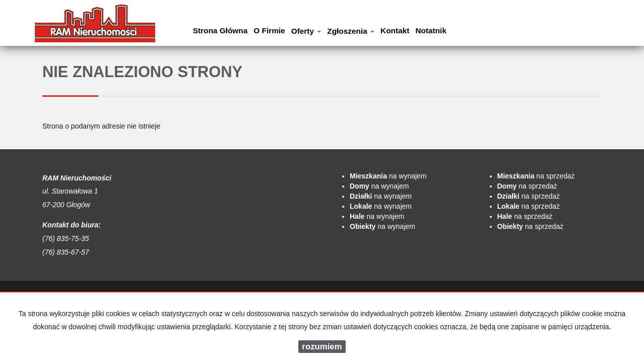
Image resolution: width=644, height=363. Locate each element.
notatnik (431, 31)
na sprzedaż (536, 176)
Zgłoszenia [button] (351, 31)
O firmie (269, 31)
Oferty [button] (306, 31)
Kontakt (395, 31)
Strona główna (220, 31)
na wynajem (388, 176)
